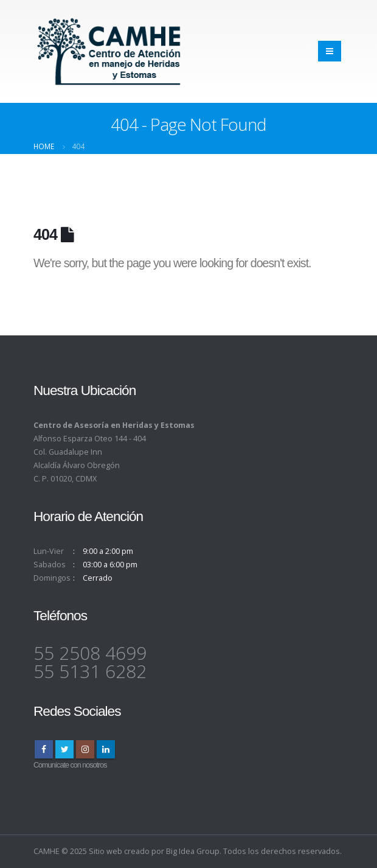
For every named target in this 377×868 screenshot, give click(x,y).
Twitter (64, 749)
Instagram (85, 749)
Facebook (44, 749)
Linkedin (106, 749)
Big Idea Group (193, 851)
